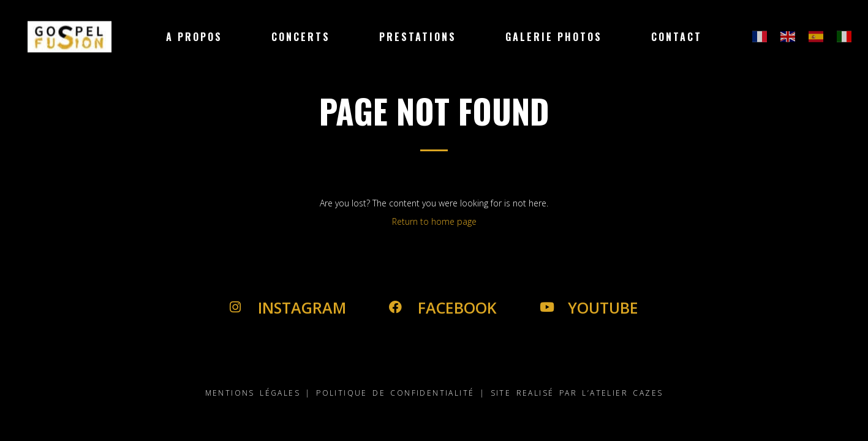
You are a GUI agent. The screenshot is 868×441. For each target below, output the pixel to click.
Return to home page (434, 221)
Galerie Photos (554, 37)
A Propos (194, 37)
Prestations (418, 37)
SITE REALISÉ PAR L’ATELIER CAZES (577, 393)
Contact (677, 37)
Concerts (301, 37)
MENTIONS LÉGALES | (258, 393)
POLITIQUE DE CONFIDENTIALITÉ (395, 393)
